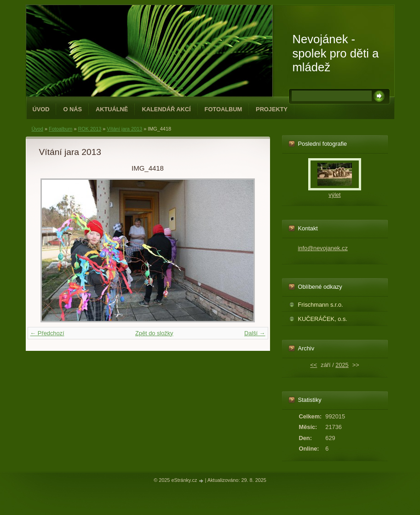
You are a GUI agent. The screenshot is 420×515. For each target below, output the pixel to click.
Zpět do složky (154, 333)
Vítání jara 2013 (124, 129)
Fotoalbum (224, 109)
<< (314, 365)
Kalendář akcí (166, 109)
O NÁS (72, 109)
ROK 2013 (89, 129)
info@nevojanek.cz (323, 248)
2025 (342, 365)
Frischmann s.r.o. (321, 305)
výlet (334, 195)
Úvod (41, 109)
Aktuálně (112, 109)
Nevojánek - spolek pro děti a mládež (336, 53)
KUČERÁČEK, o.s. (323, 319)
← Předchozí (47, 333)
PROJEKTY (272, 109)
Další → (255, 333)
